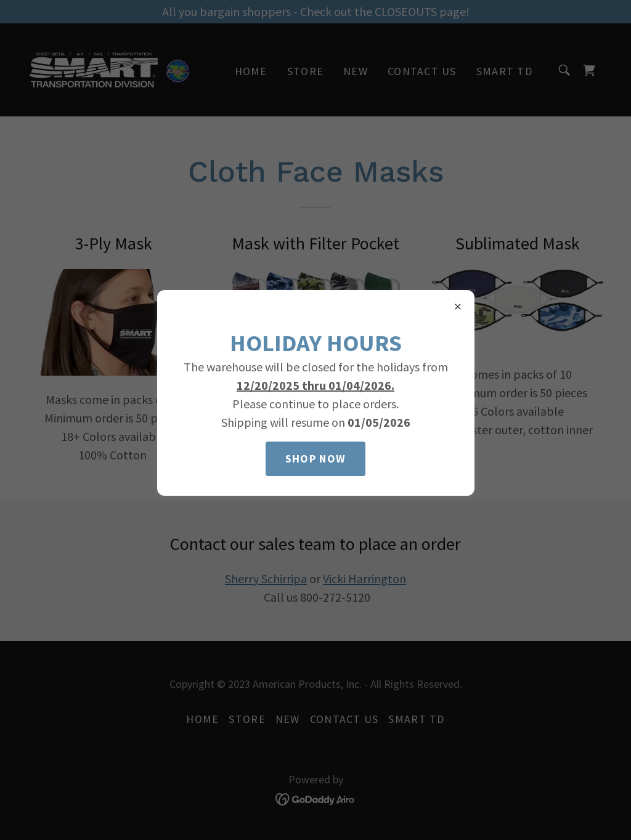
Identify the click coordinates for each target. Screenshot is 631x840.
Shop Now (315, 458)
